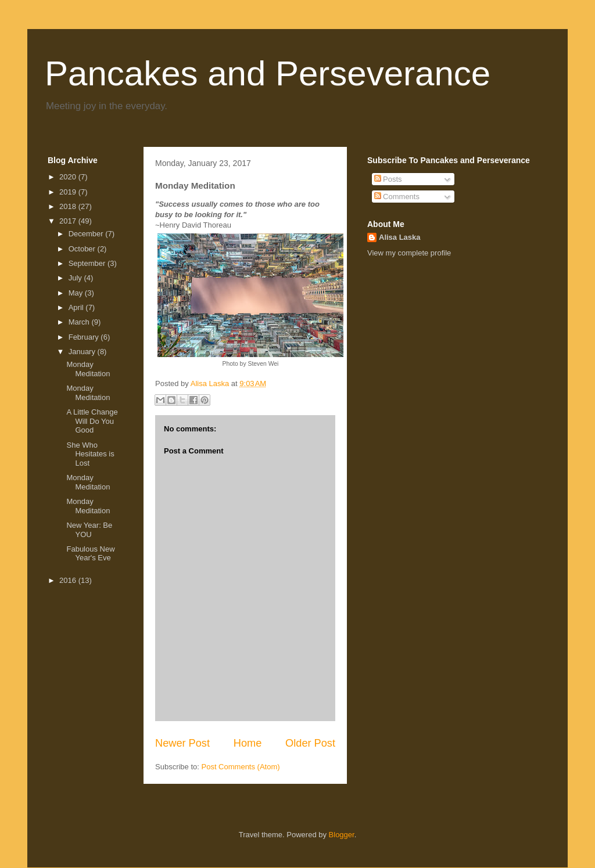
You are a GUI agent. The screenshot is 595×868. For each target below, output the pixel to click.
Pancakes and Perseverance (268, 73)
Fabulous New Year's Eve (90, 554)
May (77, 293)
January (83, 352)
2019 (69, 192)
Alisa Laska (400, 237)
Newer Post (182, 743)
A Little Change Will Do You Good (92, 421)
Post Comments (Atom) (241, 767)
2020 (69, 177)
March (80, 322)
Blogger (342, 835)
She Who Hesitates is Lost (90, 454)
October (83, 249)
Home (248, 743)
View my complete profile (409, 253)
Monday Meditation (88, 369)
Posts (388, 179)
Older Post (310, 743)
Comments (397, 197)
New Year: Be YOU (89, 530)
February (85, 337)
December (87, 234)
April (77, 307)
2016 (69, 580)
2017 (69, 221)
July (76, 278)
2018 (69, 206)
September (88, 263)
